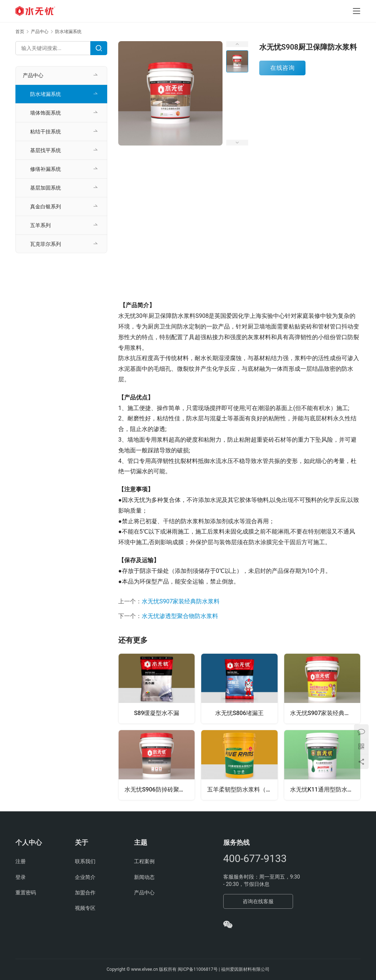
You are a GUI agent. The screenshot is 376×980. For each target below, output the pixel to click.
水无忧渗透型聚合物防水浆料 (180, 616)
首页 (20, 32)
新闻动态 (144, 877)
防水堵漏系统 (46, 94)
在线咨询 (282, 68)
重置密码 (26, 893)
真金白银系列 (46, 207)
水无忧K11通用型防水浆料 (325, 789)
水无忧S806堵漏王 (240, 713)
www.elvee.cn (144, 969)
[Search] (99, 48)
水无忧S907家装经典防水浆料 (181, 601)
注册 (21, 861)
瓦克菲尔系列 (46, 244)
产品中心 (33, 75)
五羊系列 (40, 225)
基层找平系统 (46, 150)
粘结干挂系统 (46, 132)
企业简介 (85, 877)
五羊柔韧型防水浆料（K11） (242, 789)
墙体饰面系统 (46, 113)
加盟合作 (85, 893)
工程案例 (144, 861)
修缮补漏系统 (46, 169)
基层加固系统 (46, 188)
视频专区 (85, 908)
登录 (21, 877)
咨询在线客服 (258, 901)
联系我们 (85, 861)
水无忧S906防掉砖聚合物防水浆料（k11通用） (160, 789)
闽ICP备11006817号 (198, 969)
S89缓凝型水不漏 (157, 713)
